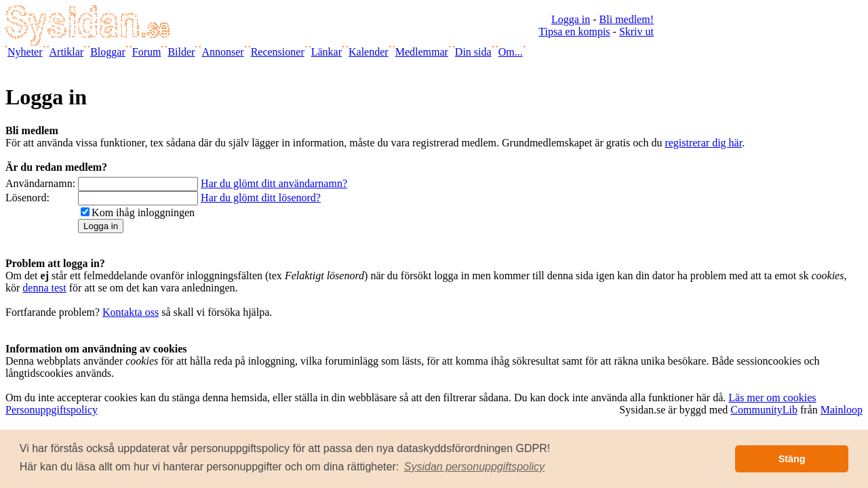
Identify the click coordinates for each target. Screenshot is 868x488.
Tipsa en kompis (574, 32)
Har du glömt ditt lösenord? (261, 198)
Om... (511, 52)
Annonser (222, 52)
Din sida (473, 52)
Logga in (571, 19)
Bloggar (108, 52)
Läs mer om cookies (772, 398)
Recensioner (278, 52)
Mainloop (842, 410)
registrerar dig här (703, 143)
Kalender (369, 52)
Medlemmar (422, 52)
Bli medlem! (627, 19)
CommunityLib (764, 410)
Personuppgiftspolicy (52, 410)
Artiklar (67, 52)
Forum (147, 52)
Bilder (181, 52)
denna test (44, 288)
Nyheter (25, 52)
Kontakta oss (131, 312)
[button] (475, 467)
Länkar (327, 52)
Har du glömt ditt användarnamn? (274, 183)
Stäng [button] (792, 459)
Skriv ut (636, 32)
